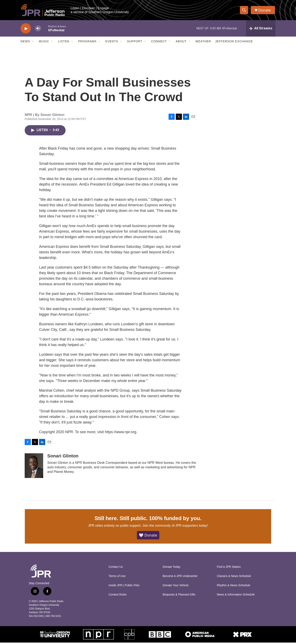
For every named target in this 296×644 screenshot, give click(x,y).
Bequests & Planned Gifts (179, 596)
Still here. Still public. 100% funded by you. (148, 519)
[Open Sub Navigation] (33, 43)
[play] (26, 30)
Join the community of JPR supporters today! (175, 527)
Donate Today (171, 568)
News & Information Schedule (236, 596)
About (181, 43)
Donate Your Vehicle (176, 587)
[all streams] (261, 30)
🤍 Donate (148, 537)
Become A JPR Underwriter (180, 578)
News (25, 43)
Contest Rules (118, 596)
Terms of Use (117, 578)
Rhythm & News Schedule (234, 587)
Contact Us (116, 568)
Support (135, 43)
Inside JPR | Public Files (124, 587)
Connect (159, 43)
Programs (87, 43)
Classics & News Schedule (234, 578)
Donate (265, 11)
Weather (203, 43)
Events (112, 43)
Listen (64, 43)
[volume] (38, 30)
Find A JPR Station (229, 568)
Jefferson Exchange (234, 43)
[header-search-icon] (244, 11)
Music (44, 43)
